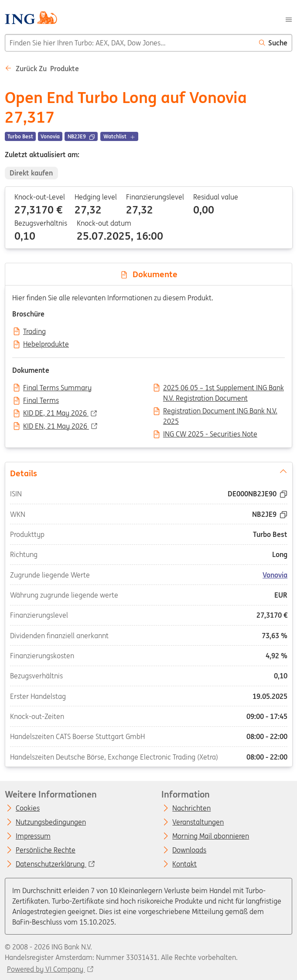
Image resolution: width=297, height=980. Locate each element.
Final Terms (41, 401)
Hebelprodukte (46, 344)
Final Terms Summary (57, 388)
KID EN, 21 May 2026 (56, 426)
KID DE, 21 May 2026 (56, 413)
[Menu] (289, 19)
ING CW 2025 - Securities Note (210, 434)
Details (148, 473)
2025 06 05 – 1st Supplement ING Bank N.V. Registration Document (224, 389)
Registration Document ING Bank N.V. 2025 (220, 412)
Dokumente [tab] (149, 274)
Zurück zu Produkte (42, 69)
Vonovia (275, 575)
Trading (34, 332)
